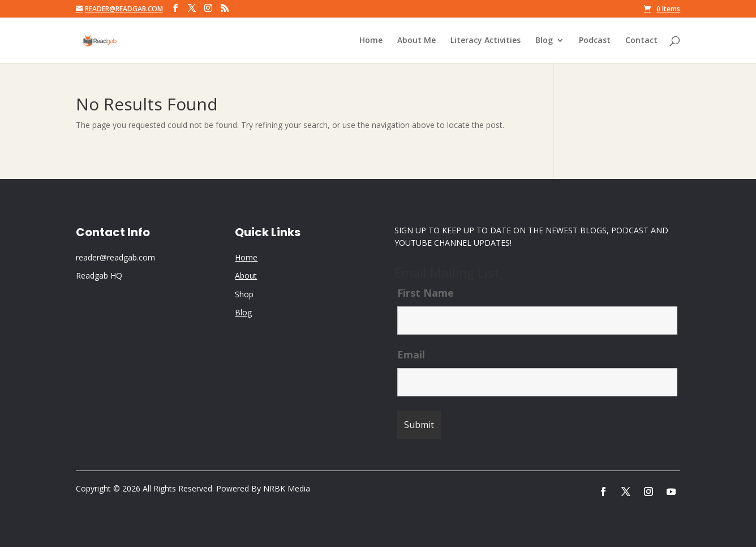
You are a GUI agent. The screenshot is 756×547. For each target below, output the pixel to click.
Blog (544, 41)
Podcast (595, 41)
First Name (426, 293)
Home (371, 41)
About (246, 275)
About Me (416, 41)
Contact (641, 41)
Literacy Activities (486, 41)
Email (411, 354)
